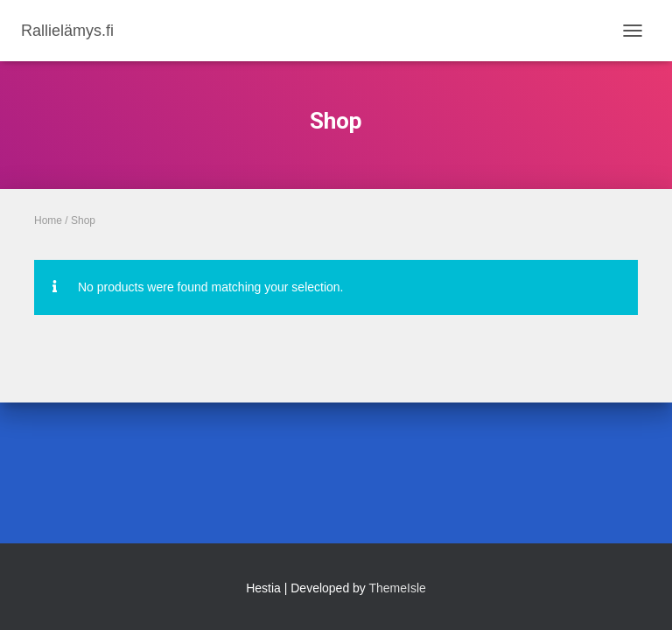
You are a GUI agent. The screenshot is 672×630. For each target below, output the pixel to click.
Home (48, 220)
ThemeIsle (398, 588)
